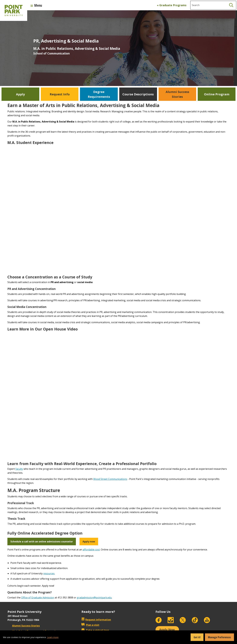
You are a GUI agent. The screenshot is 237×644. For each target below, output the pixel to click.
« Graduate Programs (172, 5)
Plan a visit (90, 625)
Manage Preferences (219, 637)
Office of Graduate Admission (38, 598)
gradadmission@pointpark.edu (94, 598)
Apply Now (167, 630)
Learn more (53, 637)
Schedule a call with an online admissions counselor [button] (42, 542)
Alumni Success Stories (24, 626)
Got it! (197, 637)
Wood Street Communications (110, 479)
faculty (19, 469)
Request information (98, 620)
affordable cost (91, 550)
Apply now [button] (89, 542)
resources (49, 573)
